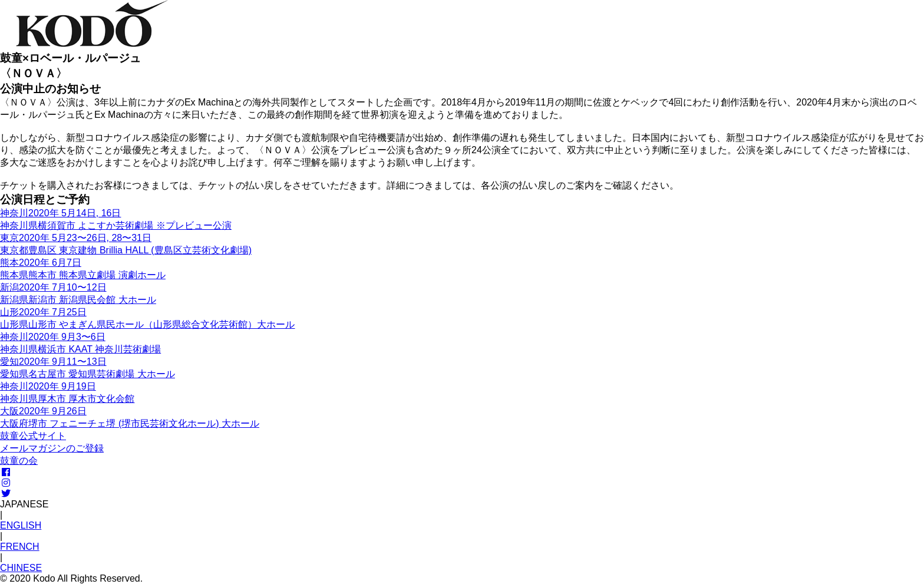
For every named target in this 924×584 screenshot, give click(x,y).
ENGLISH (21, 525)
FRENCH (20, 547)
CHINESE (21, 568)
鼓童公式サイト (33, 436)
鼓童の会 (19, 461)
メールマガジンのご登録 (52, 448)
